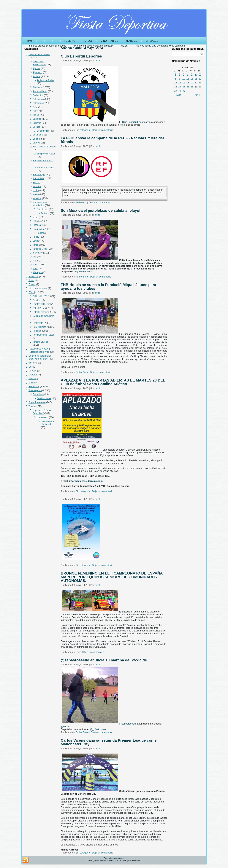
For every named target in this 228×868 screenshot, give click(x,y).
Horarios (37, 186)
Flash (31, 280)
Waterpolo (38, 272)
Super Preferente (37, 402)
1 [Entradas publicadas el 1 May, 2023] (176, 74)
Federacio (33, 277)
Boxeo (36, 115)
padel (35, 217)
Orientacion (42, 209)
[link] (134, 122)
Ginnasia (33, 363)
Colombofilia (43, 131)
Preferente (38, 323)
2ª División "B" (40, 296)
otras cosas (42, 417)
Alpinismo (37, 72)
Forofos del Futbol (42, 304)
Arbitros (36, 76)
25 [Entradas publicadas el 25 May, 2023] (188, 87)
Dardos (36, 143)
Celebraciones (44, 398)
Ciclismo (37, 123)
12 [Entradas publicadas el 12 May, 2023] (192, 79)
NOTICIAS (132, 41)
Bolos (35, 111)
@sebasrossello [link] (128, 724)
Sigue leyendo (84, 271)
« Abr (178, 95)
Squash (36, 241)
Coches (36, 127)
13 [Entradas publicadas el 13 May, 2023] (196, 79)
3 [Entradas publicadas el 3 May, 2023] (184, 74)
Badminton (38, 95)
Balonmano (38, 103)
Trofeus (32, 406)
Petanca (37, 225)
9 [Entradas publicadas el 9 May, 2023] (180, 79)
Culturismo (38, 135)
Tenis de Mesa (40, 249)
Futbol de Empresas (43, 161)
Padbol (40, 233)
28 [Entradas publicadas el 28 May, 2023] (200, 87)
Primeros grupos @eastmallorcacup (47, 46)
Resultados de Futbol (43, 335)
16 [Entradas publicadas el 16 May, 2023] (180, 83)
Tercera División (41, 342)
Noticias (33, 379)
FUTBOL (88, 41)
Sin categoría (35, 390)
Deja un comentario (103, 130)
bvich (98, 61)
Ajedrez (36, 68)
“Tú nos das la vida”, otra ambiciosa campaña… (161, 46)
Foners (32, 284)
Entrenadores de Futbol (44, 147)
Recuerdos (34, 387)
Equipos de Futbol (46, 154)
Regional (37, 331)
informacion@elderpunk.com (86, 481)
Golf (31, 367)
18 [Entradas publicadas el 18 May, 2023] (188, 83)
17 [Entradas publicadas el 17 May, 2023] (184, 83)
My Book (33, 375)
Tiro (34, 257)
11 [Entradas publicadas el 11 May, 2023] (188, 79)
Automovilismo (40, 91)
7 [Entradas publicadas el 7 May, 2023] (200, 74)
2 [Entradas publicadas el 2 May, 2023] (180, 74)
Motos (36, 194)
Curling (36, 139)
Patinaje (37, 221)
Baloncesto (38, 99)
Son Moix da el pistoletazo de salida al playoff (101, 210)
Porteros (45, 213)
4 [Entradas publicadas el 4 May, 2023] (188, 74)
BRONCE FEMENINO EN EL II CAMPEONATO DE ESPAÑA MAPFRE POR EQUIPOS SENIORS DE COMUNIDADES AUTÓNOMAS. (112, 577)
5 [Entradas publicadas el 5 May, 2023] (192, 74)
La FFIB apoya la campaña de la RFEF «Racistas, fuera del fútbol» (112, 140)
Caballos (37, 119)
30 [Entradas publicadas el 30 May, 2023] (180, 91)
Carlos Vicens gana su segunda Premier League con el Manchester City (109, 742)
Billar (35, 107)
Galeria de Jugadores (43, 316)
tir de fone (38, 253)
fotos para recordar (38, 288)
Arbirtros (37, 300)
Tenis (35, 245)
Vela (35, 265)
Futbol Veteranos (45, 168)
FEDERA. (70, 41)
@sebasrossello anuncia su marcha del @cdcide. (104, 660)
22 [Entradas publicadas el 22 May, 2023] (176, 87)
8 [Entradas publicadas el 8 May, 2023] (176, 79)
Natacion (37, 198)
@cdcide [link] (65, 726)
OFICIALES (152, 41)
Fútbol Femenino (41, 312)
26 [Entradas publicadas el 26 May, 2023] (192, 87)
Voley (35, 269)
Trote (35, 261)
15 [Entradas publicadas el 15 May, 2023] (176, 83)
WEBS (124, 46)
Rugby (36, 237)
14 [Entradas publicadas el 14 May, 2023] (200, 79)
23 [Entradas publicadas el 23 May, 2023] (180, 87)
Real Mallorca (39, 327)
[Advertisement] (188, 156)
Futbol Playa (39, 175)
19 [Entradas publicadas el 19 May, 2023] (192, 83)
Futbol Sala (38, 178)
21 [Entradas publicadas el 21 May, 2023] (200, 83)
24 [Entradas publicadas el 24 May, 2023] (184, 87)
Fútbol (32, 292)
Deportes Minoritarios (39, 55)
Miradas (33, 371)
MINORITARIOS (109, 41)
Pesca (32, 383)
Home (29, 41)
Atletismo (37, 87)
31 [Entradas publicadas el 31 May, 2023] (184, 91)
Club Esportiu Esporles (81, 56)
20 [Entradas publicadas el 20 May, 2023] (196, 83)
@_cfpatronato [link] (98, 729)
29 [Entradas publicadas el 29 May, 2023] (176, 91)
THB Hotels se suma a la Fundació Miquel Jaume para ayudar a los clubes (108, 287)
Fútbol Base (39, 308)
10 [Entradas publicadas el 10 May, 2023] (184, 79)
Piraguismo (38, 229)
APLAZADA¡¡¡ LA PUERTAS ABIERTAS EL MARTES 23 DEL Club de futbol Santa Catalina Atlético (113, 382)
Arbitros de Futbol (46, 80)
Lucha (36, 190)
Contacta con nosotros (114, 858)
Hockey (36, 183)
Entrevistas (38, 394)
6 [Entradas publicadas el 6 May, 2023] (196, 74)
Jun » (197, 95)
